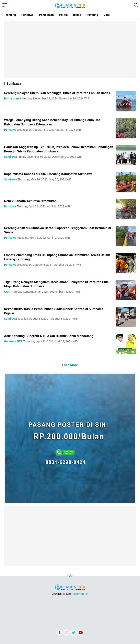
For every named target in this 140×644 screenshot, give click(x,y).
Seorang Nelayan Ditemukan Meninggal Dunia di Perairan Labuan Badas (57, 93)
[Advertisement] (70, 50)
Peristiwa (27, 15)
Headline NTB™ (80, 594)
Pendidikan (46, 15)
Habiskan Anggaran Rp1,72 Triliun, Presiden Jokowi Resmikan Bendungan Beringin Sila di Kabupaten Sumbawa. (59, 149)
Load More (70, 365)
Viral (107, 15)
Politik (63, 15)
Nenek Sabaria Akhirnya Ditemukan (30, 201)
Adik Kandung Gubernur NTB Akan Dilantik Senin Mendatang (49, 336)
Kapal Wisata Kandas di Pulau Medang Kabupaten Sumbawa (48, 174)
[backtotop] (70, 577)
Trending (10, 15)
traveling (92, 15)
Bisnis (77, 15)
